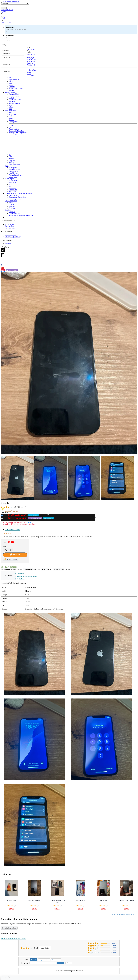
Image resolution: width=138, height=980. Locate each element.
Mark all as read (6, 23)
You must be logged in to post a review (14, 939)
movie (29, 74)
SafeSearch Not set (7, 10)
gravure (11, 90)
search (4, 8)
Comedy (12, 87)
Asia (10, 109)
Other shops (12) (12, 529)
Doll (10, 116)
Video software (32, 70)
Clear (69, 963)
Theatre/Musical (14, 103)
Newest (33, 960)
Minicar (12, 120)
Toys (11, 112)
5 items (114, 945)
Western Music (14, 96)
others (11, 81)
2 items (114, 948)
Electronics (6, 71)
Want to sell (6, 64)
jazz (10, 105)
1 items (114, 950)
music (11, 78)
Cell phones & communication (27, 576)
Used (29, 518)
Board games (13, 122)
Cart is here (31, 54)
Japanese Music (14, 94)
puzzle (11, 118)
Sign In (3, 12)
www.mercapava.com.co (11, 2)
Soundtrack (13, 101)
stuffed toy (13, 114)
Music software (10, 92)
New (21, 515)
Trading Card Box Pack (17, 131)
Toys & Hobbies (10, 111)
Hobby (11, 125)
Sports (11, 85)
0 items (114, 952)
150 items (45, 948)
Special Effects (14, 79)
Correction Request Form (9, 928)
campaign (6, 50)
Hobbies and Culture (16, 89)
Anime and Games (15, 100)
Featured (5, 61)
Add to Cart (15, 555)
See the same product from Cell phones (124, 914)
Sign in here (31, 49)
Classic (11, 98)
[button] (69, 20)
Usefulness (56, 960)
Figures (11, 127)
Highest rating (44, 960)
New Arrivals (7, 54)
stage (11, 83)
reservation (6, 57)
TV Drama (31, 76)
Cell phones (21, 579)
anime (29, 72)
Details (30, 522)
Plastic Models (14, 129)
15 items (114, 943)
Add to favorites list (11, 559)
